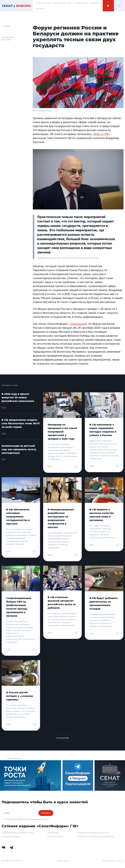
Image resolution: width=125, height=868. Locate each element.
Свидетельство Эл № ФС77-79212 (18, 833)
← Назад (6, 26)
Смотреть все (63, 738)
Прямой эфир (81, 3)
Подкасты (95, 3)
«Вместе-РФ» (101, 134)
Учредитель (53, 833)
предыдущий (78, 324)
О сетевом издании (11, 836)
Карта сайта (63, 861)
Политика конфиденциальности (93, 833)
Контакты (40, 9)
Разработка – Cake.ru (113, 861)
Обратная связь (55, 836)
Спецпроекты (59, 3)
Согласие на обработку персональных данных (27, 819)
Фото (70, 3)
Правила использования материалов (96, 836)
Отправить (46, 813)
